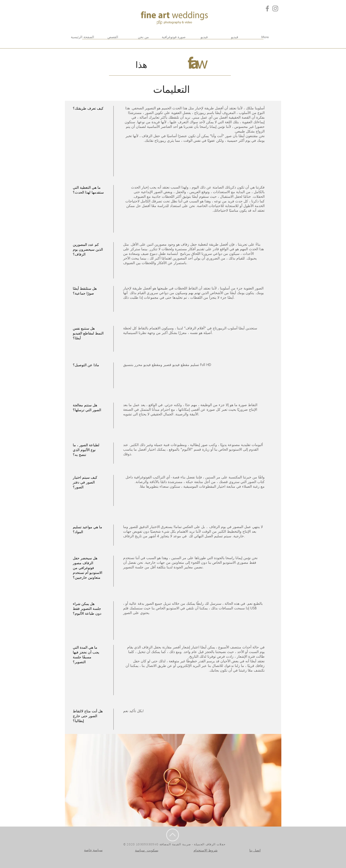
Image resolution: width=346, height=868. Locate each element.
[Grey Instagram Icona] (275, 8)
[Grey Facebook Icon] (267, 8)
